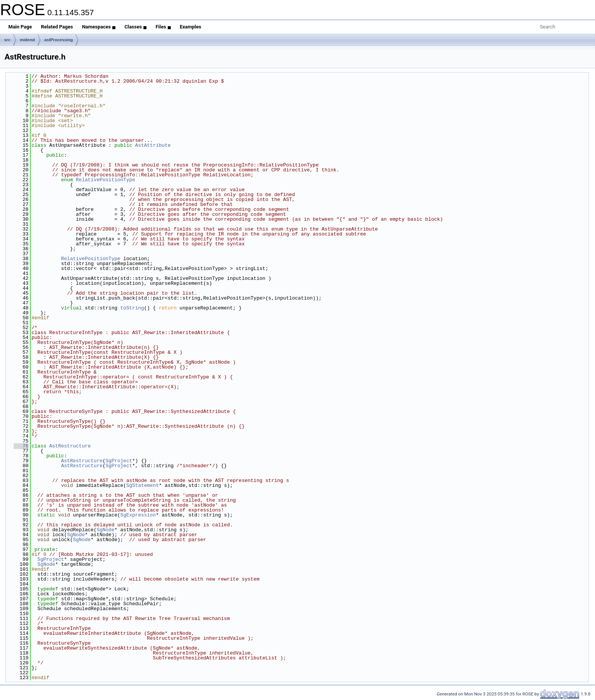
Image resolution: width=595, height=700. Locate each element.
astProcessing (59, 40)
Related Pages (57, 27)
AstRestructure (70, 446)
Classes (135, 27)
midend (28, 40)
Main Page (20, 27)
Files (163, 27)
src (7, 40)
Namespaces (99, 27)
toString (132, 308)
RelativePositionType (105, 180)
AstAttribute (153, 145)
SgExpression (138, 515)
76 (21, 446)
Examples (191, 27)
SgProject (119, 461)
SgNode (106, 530)
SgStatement (143, 485)
